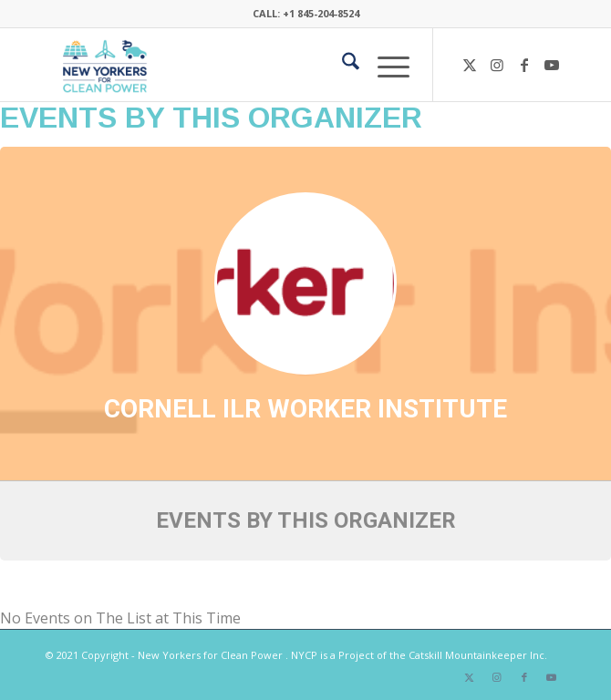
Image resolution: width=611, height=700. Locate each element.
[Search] (342, 65)
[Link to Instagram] (497, 65)
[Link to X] (470, 65)
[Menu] (384, 65)
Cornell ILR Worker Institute (305, 409)
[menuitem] (342, 65)
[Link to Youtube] (552, 65)
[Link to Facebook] (524, 65)
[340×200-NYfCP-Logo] (254, 65)
